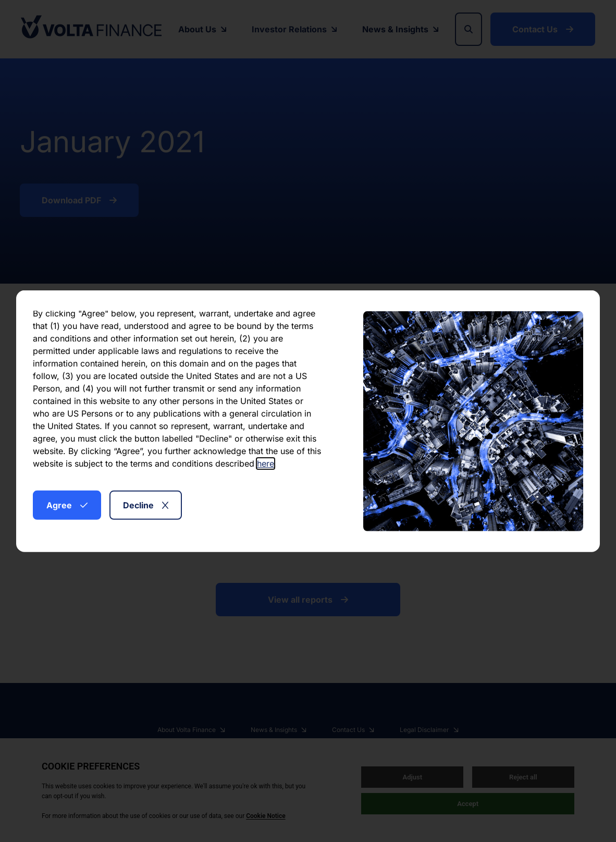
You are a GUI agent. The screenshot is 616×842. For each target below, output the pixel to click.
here (266, 463)
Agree (67, 505)
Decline (146, 505)
